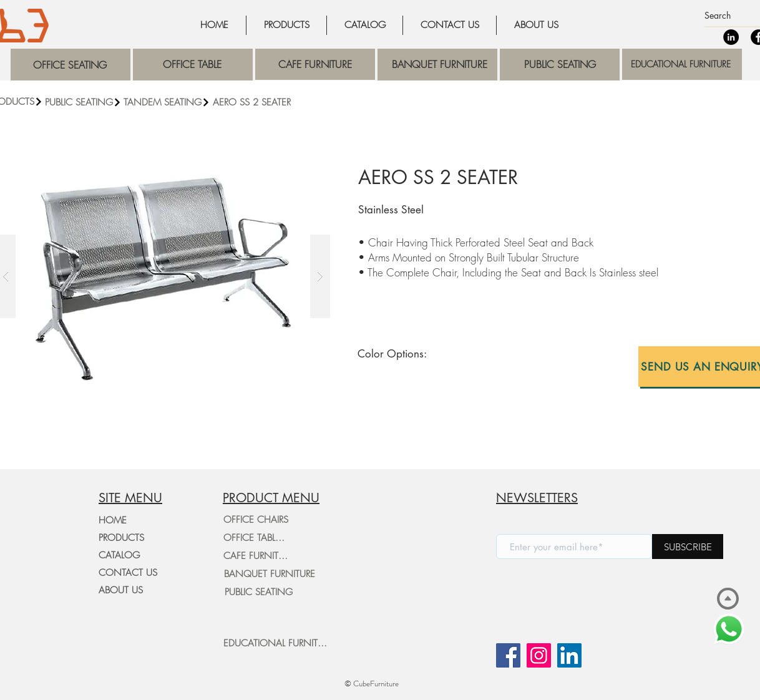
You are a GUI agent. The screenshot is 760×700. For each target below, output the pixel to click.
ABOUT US (121, 590)
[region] (71, 65)
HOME (113, 520)
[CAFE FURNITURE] (258, 556)
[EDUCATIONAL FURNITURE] (278, 643)
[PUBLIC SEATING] (83, 102)
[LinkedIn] (731, 37)
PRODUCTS (121, 538)
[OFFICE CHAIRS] (256, 520)
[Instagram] (539, 655)
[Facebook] (508, 655)
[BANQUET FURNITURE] (269, 574)
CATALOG (119, 555)
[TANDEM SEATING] (168, 102)
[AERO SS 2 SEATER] (300, 102)
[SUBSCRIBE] (688, 547)
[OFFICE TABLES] (254, 538)
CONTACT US (128, 573)
